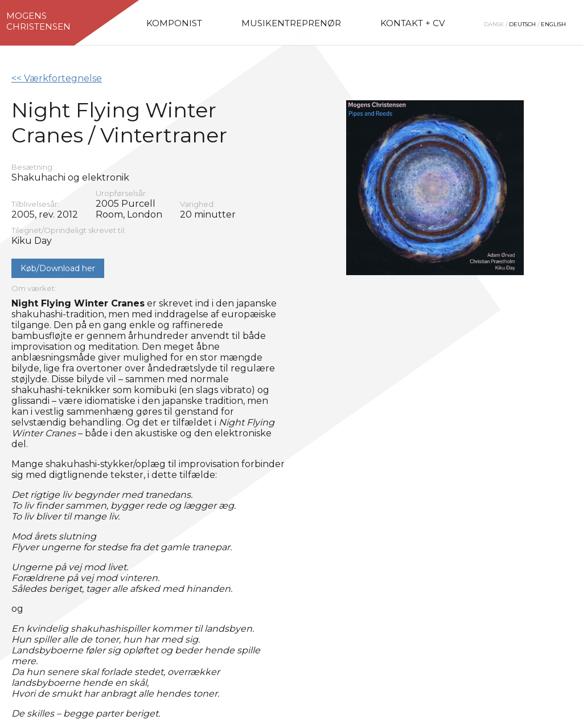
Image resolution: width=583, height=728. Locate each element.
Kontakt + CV (412, 23)
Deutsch (522, 24)
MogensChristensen (38, 21)
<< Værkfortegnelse (57, 78)
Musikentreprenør (291, 23)
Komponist (174, 23)
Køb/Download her (58, 268)
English (553, 24)
